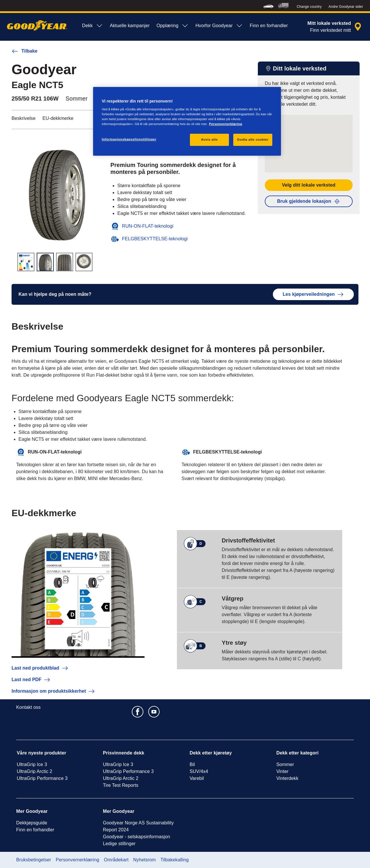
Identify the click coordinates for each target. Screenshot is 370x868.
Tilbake (25, 51)
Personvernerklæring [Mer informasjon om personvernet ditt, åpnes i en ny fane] (225, 124)
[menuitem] (268, 6)
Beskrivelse (24, 118)
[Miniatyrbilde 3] (65, 262)
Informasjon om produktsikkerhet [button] (53, 691)
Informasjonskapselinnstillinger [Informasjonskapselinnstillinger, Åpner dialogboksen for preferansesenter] (129, 139)
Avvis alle (209, 140)
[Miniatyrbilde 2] (45, 262)
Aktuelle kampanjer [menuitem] (130, 26)
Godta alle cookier (253, 140)
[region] (187, 121)
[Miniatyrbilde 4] (84, 262)
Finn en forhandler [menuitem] (269, 26)
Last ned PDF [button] (31, 680)
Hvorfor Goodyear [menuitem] (219, 26)
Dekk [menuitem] (92, 26)
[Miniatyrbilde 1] (26, 262)
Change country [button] (309, 7)
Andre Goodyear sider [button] (346, 7)
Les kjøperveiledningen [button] (313, 294)
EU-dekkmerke (58, 118)
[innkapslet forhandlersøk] (335, 27)
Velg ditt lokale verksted (309, 185)
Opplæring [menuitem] (173, 26)
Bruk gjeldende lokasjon (309, 201)
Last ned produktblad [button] (40, 668)
